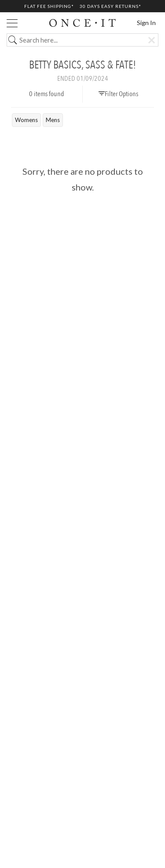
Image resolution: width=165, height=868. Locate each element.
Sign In (146, 23)
